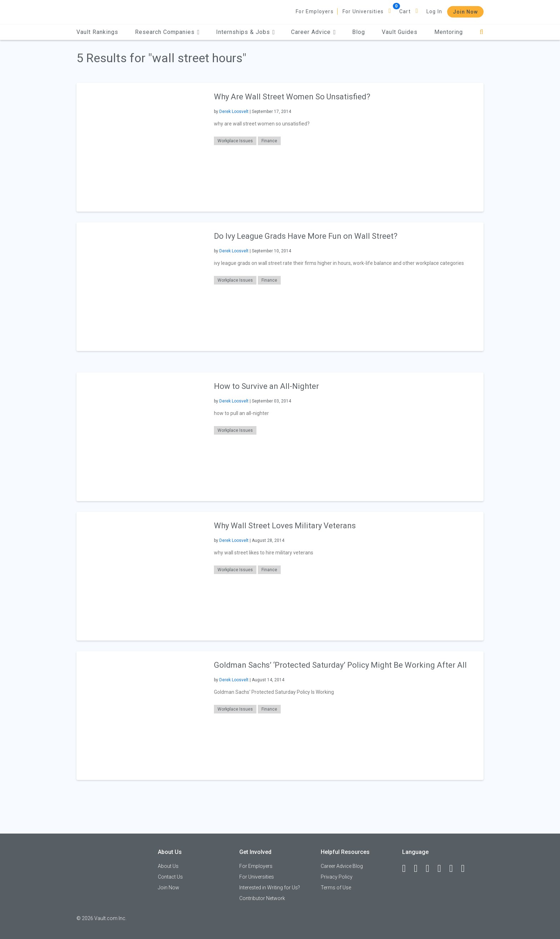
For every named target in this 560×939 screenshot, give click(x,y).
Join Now (465, 12)
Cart (405, 11)
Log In (434, 11)
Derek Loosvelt (234, 112)
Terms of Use (336, 888)
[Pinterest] (454, 869)
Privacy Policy (337, 877)
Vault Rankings (97, 32)
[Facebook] (407, 869)
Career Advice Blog (342, 866)
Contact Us (170, 877)
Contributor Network (262, 898)
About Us (168, 866)
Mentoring (449, 32)
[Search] (482, 32)
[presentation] (141, 147)
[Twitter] (431, 869)
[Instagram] (442, 869)
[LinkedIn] (419, 869)
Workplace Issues (235, 141)
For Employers (315, 11)
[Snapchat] (466, 869)
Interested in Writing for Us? (270, 888)
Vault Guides (400, 32)
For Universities (363, 11)
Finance (269, 141)
